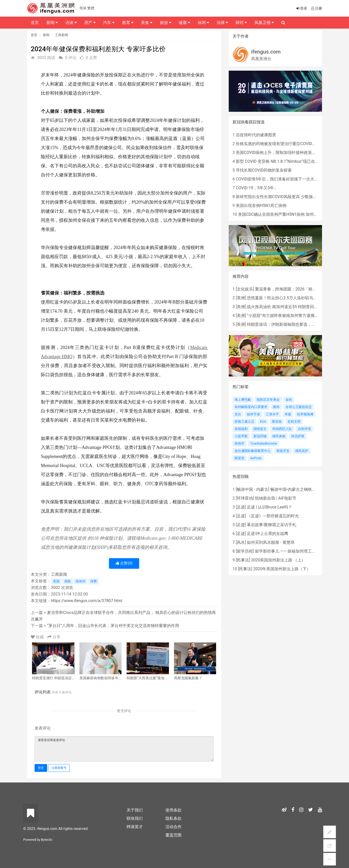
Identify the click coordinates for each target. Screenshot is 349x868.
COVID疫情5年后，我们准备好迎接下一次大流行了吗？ (285, 179)
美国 (56, 581)
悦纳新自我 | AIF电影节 (275, 498)
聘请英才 (135, 827)
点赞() (124, 563)
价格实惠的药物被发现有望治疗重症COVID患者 (278, 144)
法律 (222, 23)
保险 (68, 581)
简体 (83, 8)
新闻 (46, 35)
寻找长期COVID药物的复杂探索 (264, 170)
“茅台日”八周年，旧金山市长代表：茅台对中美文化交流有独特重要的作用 (113, 626)
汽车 (109, 23)
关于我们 (135, 810)
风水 (241, 542)
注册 (316, 8)
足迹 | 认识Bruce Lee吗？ (269, 507)
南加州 (81, 581)
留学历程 (245, 551)
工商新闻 (62, 35)
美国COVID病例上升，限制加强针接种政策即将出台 (282, 153)
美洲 (241, 298)
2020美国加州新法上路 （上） (278, 560)
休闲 (203, 23)
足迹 (241, 507)
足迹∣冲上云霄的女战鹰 (268, 534)
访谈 (71, 23)
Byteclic (47, 840)
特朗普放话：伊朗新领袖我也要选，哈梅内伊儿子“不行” (297, 324)
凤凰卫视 (264, 23)
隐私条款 (173, 818)
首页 (34, 35)
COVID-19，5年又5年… (256, 188)
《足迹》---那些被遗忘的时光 (273, 516)
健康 (184, 23)
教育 (128, 23)
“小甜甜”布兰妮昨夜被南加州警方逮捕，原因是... (290, 316)
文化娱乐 (245, 289)
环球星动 (245, 498)
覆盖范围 (173, 835)
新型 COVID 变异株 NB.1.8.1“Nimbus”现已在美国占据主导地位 (292, 161)
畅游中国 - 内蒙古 (252, 489)
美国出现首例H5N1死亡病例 (261, 206)
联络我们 (135, 818)
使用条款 (173, 810)
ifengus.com (266, 52)
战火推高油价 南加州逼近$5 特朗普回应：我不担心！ (295, 307)
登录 (41, 768)
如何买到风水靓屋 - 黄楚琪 (271, 542)
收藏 (38, 637)
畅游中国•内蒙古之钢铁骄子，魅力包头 (305, 489)
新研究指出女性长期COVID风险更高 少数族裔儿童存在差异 (288, 197)
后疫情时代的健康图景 (256, 135)
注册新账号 (59, 768)
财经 (241, 23)
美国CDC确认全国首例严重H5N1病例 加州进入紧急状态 (288, 214)
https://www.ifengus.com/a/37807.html (87, 601)
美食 (147, 23)
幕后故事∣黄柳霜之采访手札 (272, 525)
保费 (94, 581)
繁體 (91, 8)
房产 (90, 23)
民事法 (243, 560)
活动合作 (173, 827)
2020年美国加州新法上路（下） (282, 569)
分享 (54, 637)
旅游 (166, 23)
